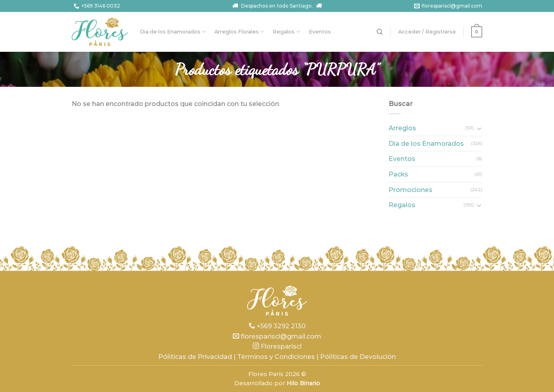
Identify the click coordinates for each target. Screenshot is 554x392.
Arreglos (402, 128)
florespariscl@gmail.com (447, 6)
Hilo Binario (303, 383)
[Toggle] (479, 128)
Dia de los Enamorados (173, 32)
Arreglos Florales (239, 32)
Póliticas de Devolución (358, 357)
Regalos (286, 32)
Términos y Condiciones (276, 357)
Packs (398, 174)
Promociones (411, 190)
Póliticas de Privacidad (195, 357)
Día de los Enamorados (426, 144)
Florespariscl (277, 346)
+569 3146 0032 (96, 6)
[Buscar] (380, 32)
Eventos (320, 32)
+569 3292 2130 (277, 326)
